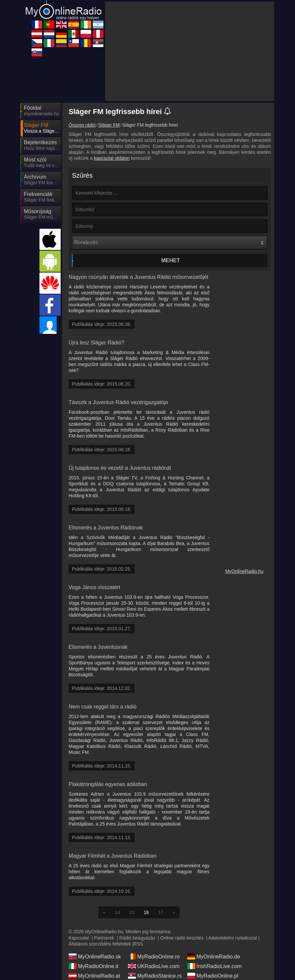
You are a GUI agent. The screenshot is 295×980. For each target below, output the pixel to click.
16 (147, 912)
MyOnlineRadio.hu (244, 571)
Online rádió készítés (182, 938)
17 (161, 912)
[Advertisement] (190, 51)
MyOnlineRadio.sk (95, 956)
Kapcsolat (79, 938)
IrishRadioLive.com (214, 966)
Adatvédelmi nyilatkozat (233, 938)
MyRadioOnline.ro (154, 956)
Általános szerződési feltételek (100, 944)
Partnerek (104, 938)
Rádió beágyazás (137, 938)
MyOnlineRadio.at (94, 976)
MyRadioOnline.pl (213, 976)
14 (117, 912)
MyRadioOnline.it (93, 966)
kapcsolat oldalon (112, 158)
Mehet (171, 260)
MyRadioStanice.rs (155, 976)
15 (132, 912)
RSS (138, 944)
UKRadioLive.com (154, 966)
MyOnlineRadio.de (214, 956)
